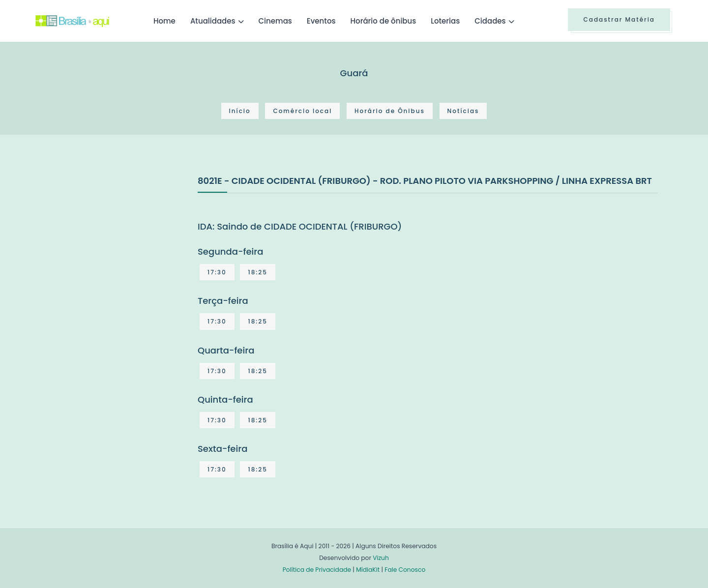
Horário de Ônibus (390, 111)
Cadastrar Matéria (619, 19)
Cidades (490, 21)
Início (240, 111)
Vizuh (381, 558)
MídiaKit (368, 570)
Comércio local (302, 111)
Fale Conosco (405, 570)
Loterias (445, 21)
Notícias (463, 111)
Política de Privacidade (317, 570)
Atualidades (213, 21)
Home (164, 21)
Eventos (321, 21)
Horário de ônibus (383, 21)
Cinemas (275, 21)
